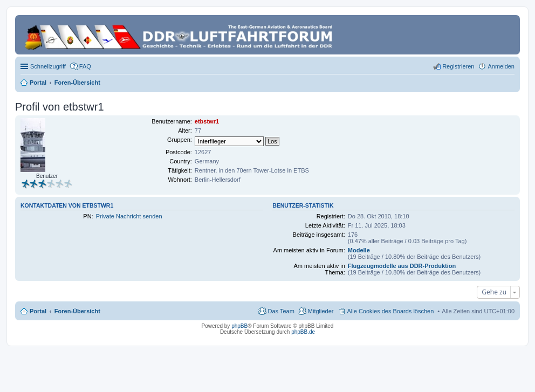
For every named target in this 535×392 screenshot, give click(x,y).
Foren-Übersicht (77, 311)
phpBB (239, 326)
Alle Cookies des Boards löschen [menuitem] (391, 311)
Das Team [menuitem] (281, 311)
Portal (38, 82)
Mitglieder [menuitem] (321, 311)
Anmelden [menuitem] (501, 66)
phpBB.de (303, 332)
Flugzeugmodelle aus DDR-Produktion (402, 266)
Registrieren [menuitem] (458, 66)
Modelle (359, 250)
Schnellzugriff (48, 66)
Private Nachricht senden (129, 216)
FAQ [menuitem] (85, 66)
